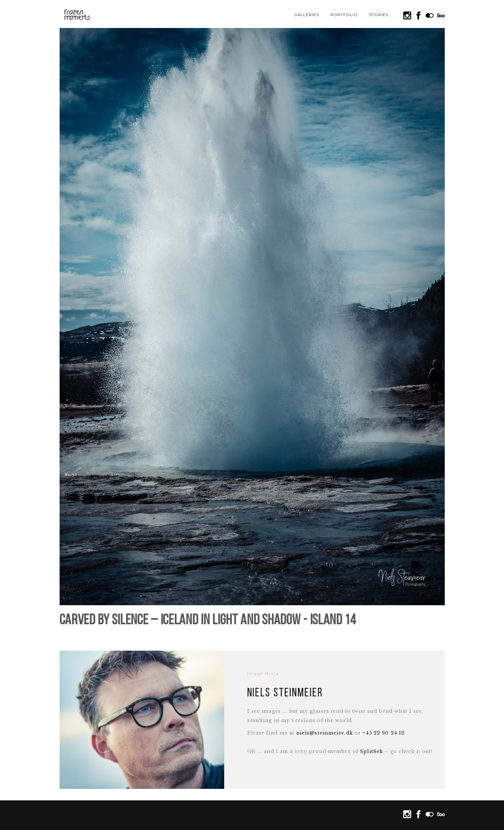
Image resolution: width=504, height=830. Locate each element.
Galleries (307, 15)
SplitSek (371, 751)
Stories (379, 15)
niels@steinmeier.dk (325, 733)
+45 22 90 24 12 (384, 733)
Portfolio (344, 15)
